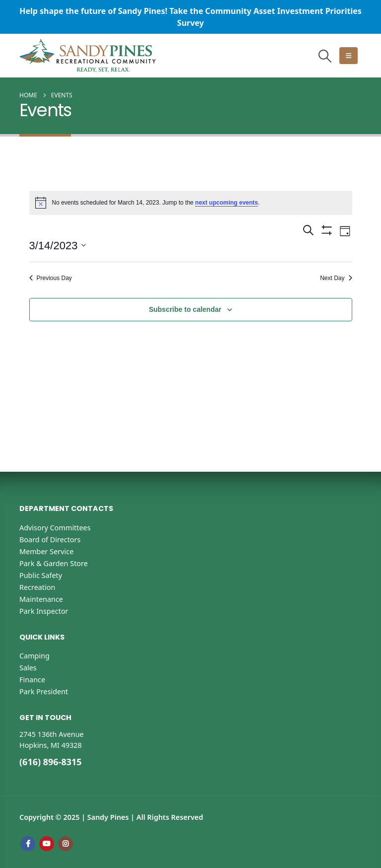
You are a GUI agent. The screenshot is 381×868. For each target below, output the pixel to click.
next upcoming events (226, 203)
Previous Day (51, 278)
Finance (32, 680)
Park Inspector (44, 611)
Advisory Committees (55, 528)
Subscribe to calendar (185, 309)
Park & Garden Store (54, 563)
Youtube (47, 844)
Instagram (65, 844)
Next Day (336, 278)
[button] (325, 56)
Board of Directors (50, 540)
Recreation (37, 587)
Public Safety (41, 575)
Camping (34, 656)
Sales (28, 668)
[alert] (191, 203)
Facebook (28, 844)
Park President (44, 691)
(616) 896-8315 (51, 762)
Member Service (46, 551)
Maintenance (41, 599)
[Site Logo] (88, 56)
